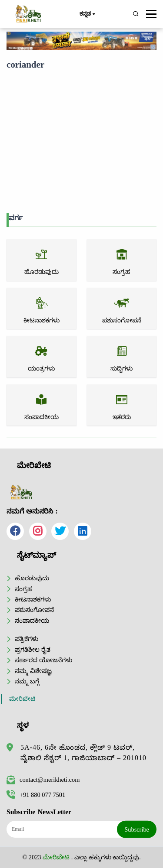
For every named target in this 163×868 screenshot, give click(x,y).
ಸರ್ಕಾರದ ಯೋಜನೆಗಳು (43, 660)
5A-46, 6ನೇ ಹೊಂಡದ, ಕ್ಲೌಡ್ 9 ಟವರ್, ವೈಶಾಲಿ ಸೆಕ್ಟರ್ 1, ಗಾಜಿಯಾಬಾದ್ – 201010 (83, 753)
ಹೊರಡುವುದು (32, 578)
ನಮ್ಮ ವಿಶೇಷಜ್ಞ (33, 671)
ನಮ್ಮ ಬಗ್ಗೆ (27, 681)
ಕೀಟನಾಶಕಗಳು (33, 599)
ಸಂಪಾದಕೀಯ (32, 621)
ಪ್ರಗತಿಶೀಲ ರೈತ (33, 650)
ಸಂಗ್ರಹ (24, 589)
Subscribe (137, 829)
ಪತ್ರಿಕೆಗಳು (27, 639)
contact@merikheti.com (43, 780)
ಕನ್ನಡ (87, 14)
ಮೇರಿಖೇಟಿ (22, 699)
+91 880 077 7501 (36, 795)
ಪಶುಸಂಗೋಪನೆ (34, 610)
